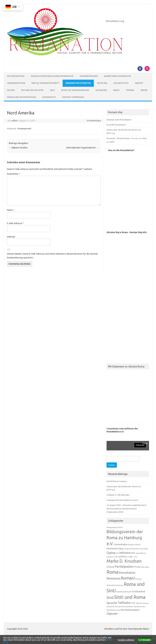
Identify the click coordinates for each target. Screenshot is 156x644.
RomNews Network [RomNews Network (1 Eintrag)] (124, 592)
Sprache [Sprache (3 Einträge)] (112, 603)
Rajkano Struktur (18, 148)
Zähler (144, 90)
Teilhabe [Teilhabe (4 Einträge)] (124, 603)
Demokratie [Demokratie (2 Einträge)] (121, 544)
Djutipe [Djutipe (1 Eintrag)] (131, 545)
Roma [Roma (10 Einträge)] (112, 572)
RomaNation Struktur (78, 83)
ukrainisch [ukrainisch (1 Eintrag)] (110, 607)
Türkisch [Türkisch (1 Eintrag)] (139, 603)
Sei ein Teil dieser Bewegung (75, 90)
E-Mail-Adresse (15, 223)
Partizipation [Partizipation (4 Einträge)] (124, 566)
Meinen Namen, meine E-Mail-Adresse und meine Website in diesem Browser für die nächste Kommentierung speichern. (52, 256)
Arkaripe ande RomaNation (119, 120)
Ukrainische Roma (16, 83)
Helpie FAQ (102, 83)
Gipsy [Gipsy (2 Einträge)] (121, 548)
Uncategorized (24, 128)
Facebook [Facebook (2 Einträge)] (112, 548)
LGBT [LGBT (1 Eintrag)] (116, 557)
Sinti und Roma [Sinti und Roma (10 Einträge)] (130, 597)
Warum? (139, 83)
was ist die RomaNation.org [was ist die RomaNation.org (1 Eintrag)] (126, 607)
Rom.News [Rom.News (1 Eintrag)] (145, 567)
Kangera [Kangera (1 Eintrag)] (110, 557)
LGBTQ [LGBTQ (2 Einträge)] (122, 557)
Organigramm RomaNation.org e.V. (122, 500)
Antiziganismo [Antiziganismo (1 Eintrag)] (112, 527)
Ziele (52, 90)
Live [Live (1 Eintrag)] (135, 557)
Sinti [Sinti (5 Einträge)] (110, 597)
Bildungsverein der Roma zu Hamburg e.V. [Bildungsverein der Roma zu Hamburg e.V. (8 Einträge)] (125, 538)
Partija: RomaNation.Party (45, 83)
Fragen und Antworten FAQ (22, 97)
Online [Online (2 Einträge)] (110, 567)
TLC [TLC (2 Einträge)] (133, 603)
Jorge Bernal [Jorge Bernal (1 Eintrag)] (140, 553)
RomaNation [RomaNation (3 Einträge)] (127, 573)
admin (15, 121)
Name (11, 210)
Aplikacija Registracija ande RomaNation (52, 76)
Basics (116, 90)
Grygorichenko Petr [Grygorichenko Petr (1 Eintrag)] (132, 549)
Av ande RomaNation (116, 125)
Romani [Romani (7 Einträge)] (128, 578)
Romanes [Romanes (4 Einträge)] (114, 578)
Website (11, 237)
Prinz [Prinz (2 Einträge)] (137, 567)
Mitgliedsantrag (16, 76)
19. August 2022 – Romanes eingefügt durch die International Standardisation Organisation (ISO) (126, 508)
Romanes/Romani (89, 76)
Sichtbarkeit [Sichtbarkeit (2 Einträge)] (139, 591)
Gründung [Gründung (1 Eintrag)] (144, 549)
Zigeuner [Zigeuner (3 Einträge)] (112, 613)
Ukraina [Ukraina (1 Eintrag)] (146, 603)
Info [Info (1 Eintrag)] (117, 553)
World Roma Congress (117, 481)
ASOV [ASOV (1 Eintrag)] (120, 527)
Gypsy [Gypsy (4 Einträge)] (111, 553)
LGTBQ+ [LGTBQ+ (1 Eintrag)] (130, 557)
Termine (130, 90)
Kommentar (13, 174)
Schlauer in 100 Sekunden (118, 495)
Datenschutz (49, 97)
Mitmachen (101, 90)
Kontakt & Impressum (73, 97)
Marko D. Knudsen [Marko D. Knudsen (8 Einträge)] (124, 561)
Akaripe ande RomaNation (117, 76)
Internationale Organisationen (82, 148)
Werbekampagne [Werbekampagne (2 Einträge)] (130, 610)
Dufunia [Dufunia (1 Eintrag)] (137, 545)
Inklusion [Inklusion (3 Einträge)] (125, 553)
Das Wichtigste (121, 83)
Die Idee (11, 90)
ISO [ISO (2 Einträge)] (133, 553)
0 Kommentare (94, 121)
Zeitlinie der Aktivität (32, 90)
